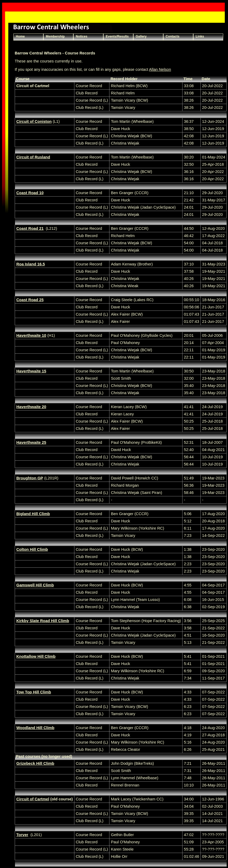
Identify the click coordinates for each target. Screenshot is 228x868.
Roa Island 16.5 (31, 264)
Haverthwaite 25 (31, 442)
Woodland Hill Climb (35, 728)
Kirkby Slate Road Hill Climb (43, 621)
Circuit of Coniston (34, 121)
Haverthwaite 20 (31, 407)
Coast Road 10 (30, 193)
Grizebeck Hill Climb (35, 763)
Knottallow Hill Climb (36, 656)
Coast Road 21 (30, 228)
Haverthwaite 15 (31, 371)
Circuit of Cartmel (33, 799)
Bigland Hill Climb (33, 514)
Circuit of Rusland (33, 157)
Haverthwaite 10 (31, 335)
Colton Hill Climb (32, 549)
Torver (22, 835)
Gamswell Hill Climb (35, 585)
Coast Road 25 (30, 300)
